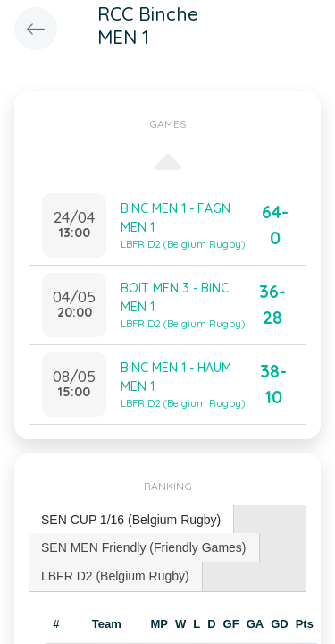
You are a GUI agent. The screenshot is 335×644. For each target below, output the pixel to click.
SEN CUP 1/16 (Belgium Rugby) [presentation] (131, 520)
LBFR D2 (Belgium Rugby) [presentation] (115, 576)
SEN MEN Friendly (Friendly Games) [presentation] (144, 547)
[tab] (131, 520)
